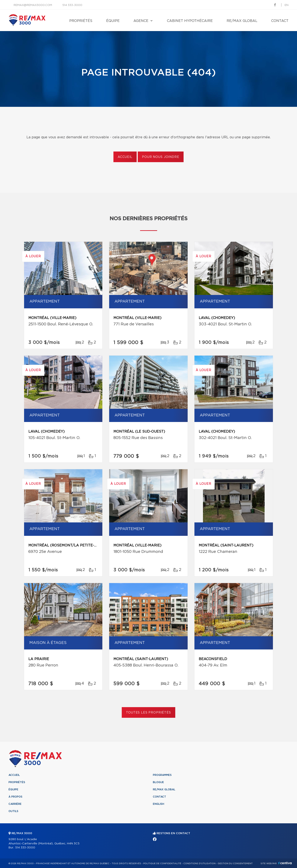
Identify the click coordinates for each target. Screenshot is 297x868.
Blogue (158, 782)
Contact (280, 21)
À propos (15, 797)
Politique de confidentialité (162, 864)
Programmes (162, 775)
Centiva (285, 863)
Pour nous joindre (161, 157)
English (159, 804)
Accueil (125, 157)
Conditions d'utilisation (199, 864)
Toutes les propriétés (148, 713)
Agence (141, 21)
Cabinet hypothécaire (190, 21)
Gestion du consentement (235, 864)
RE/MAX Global (242, 21)
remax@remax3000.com (33, 5)
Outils (13, 811)
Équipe (113, 21)
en (287, 5)
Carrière (15, 804)
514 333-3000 (72, 5)
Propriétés (81, 21)
